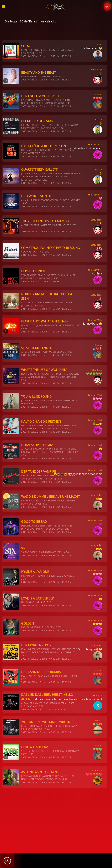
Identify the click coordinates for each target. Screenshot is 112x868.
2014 (24, 309)
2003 (24, 507)
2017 (24, 206)
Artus (99, 44)
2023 (24, 80)
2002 (24, 659)
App (107, 7)
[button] (3, 6)
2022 (24, 555)
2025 (24, 131)
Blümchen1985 (95, 145)
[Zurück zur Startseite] (56, 6)
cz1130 (98, 120)
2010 (24, 482)
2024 (24, 281)
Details (44, 56)
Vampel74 (97, 771)
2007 (24, 106)
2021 (24, 407)
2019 (24, 183)
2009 (24, 757)
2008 (24, 56)
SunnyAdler (96, 495)
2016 (24, 255)
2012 (24, 332)
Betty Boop (96, 69)
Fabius (99, 95)
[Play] (7, 861)
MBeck (98, 721)
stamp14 (97, 695)
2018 (24, 231)
